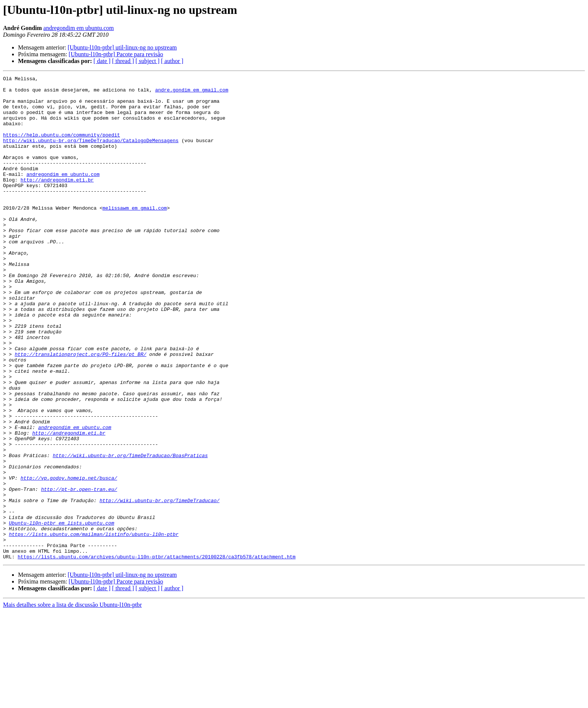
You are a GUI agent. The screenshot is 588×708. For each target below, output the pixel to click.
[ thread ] (123, 61)
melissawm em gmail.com (135, 235)
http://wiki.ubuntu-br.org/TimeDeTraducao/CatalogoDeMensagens (91, 154)
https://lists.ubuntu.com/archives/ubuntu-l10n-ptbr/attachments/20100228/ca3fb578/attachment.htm (157, 653)
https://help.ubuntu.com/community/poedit (61, 147)
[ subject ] (147, 61)
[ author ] (172, 61)
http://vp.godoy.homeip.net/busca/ (69, 559)
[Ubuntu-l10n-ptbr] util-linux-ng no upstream (122, 47)
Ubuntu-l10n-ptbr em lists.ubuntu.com (62, 613)
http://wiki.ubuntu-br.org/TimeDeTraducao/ (159, 586)
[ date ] (102, 61)
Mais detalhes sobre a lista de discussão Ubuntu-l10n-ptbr (72, 701)
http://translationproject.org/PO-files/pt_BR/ (80, 410)
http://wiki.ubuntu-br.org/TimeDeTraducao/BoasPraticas (130, 532)
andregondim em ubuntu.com (79, 28)
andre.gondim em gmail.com (192, 93)
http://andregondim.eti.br (57, 201)
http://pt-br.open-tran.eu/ (79, 572)
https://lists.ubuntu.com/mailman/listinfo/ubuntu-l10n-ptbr (94, 626)
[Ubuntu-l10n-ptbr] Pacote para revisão (116, 54)
